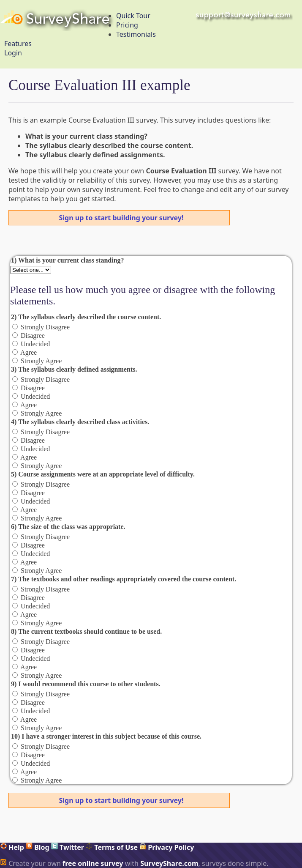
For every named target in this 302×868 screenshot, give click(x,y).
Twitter (68, 847)
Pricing (127, 25)
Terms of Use (112, 847)
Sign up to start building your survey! (121, 218)
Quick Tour (133, 16)
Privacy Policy (167, 847)
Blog (38, 847)
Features (18, 44)
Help (12, 847)
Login (13, 53)
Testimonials (136, 34)
